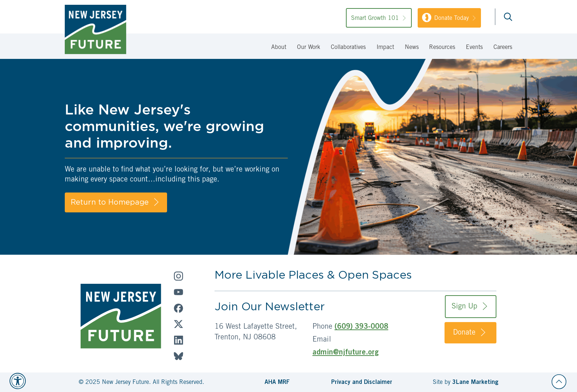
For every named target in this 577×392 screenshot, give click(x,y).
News (412, 47)
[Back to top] (559, 382)
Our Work (309, 47)
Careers (503, 47)
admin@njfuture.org (346, 353)
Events (474, 47)
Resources (442, 47)
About (279, 47)
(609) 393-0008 (361, 327)
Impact (385, 47)
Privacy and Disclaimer (362, 382)
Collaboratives (348, 47)
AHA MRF (277, 382)
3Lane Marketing (475, 382)
